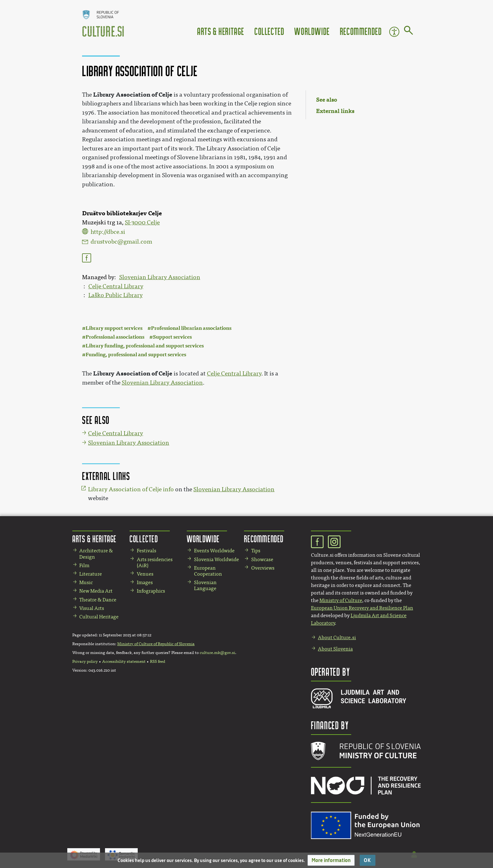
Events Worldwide (214, 551)
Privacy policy (85, 662)
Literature (91, 574)
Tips (256, 551)
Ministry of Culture (341, 600)
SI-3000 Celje (142, 223)
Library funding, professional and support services (145, 346)
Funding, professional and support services (136, 355)
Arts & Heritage (221, 31)
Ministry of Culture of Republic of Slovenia (156, 644)
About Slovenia (335, 649)
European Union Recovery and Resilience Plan (362, 608)
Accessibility (394, 32)
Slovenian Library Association (160, 277)
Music (86, 582)
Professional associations (115, 337)
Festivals (147, 551)
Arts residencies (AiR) (155, 562)
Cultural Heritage (99, 617)
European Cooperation (208, 571)
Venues (145, 574)
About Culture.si (337, 637)
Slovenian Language (205, 585)
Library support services (114, 328)
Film (84, 565)
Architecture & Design (96, 554)
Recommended (361, 31)
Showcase (262, 559)
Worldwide (312, 31)
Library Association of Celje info (131, 489)
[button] (331, 860)
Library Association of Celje (133, 95)
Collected (269, 31)
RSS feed (158, 662)
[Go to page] (409, 31)
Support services (172, 337)
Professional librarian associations (191, 328)
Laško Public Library (116, 295)
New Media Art (96, 591)
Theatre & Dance (98, 600)
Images (145, 582)
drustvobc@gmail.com (121, 242)
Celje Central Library (116, 286)
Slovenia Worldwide (216, 559)
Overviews (263, 568)
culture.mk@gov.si (217, 653)
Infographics (151, 591)
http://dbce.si (108, 232)
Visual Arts (92, 608)
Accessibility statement (124, 662)
